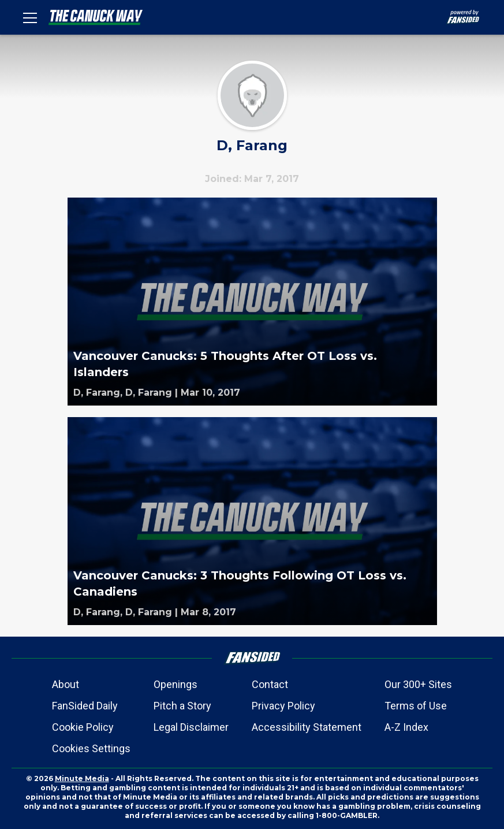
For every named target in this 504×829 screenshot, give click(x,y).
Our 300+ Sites (418, 684)
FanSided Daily (85, 706)
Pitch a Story (182, 706)
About (66, 684)
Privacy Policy (283, 706)
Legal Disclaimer (191, 727)
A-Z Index (406, 727)
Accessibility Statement (307, 727)
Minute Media (82, 778)
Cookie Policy (83, 727)
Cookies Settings (91, 748)
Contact (270, 684)
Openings (176, 684)
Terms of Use (416, 706)
